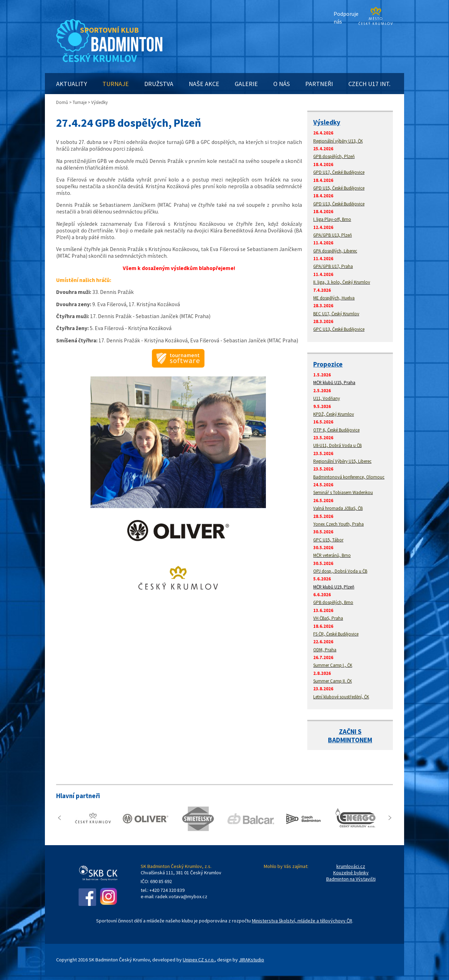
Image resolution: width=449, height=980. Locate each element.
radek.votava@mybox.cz (181, 896)
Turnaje (80, 102)
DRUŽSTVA (159, 84)
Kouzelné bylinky (351, 873)
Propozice (328, 364)
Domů (62, 102)
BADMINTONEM (350, 740)
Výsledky (327, 122)
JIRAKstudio (252, 960)
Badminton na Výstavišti (351, 879)
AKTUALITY (72, 84)
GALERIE (246, 84)
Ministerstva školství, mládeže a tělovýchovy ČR (302, 921)
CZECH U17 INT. (369, 84)
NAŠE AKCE (204, 84)
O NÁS (282, 84)
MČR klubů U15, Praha (334, 383)
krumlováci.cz (351, 866)
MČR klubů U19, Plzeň (334, 587)
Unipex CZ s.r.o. (199, 960)
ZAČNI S (350, 731)
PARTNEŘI (319, 84)
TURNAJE (116, 84)
